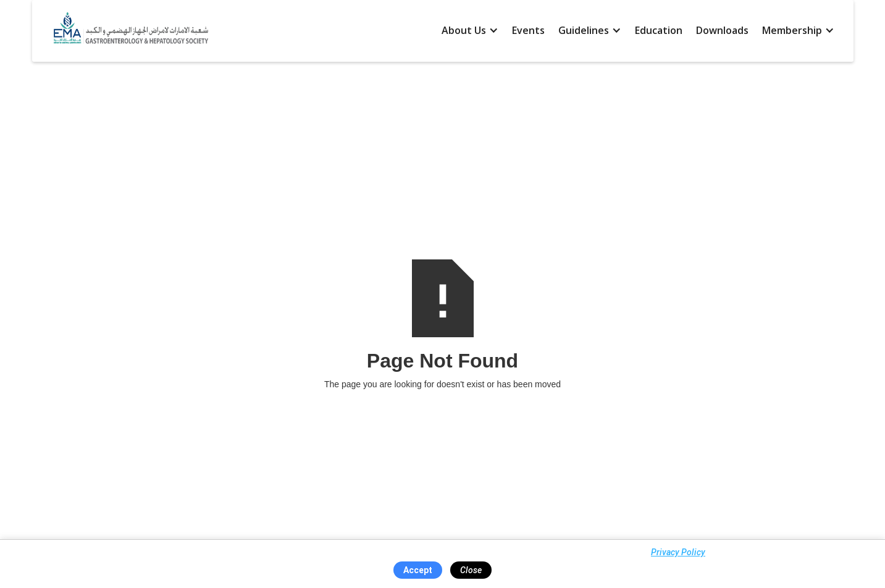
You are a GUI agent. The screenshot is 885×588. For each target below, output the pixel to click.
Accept (418, 570)
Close (471, 570)
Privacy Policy (678, 552)
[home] (128, 31)
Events (528, 30)
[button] (470, 31)
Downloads (722, 30)
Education (659, 30)
